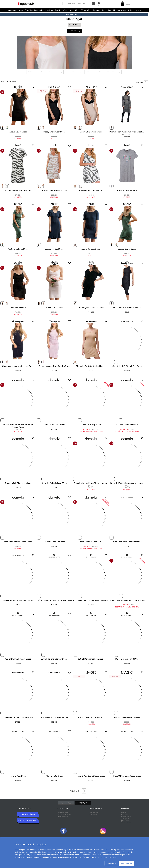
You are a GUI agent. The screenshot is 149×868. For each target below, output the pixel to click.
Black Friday (125, 820)
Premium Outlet (126, 816)
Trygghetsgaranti (63, 813)
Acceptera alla (126, 863)
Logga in (99, 5)
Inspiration (137, 10)
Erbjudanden (39, 10)
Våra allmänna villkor (64, 815)
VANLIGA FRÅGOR (28, 814)
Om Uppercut (94, 813)
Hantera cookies (126, 822)
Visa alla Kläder (74, 25)
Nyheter (21, 10)
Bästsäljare (29, 10)
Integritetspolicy (63, 816)
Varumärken (12, 10)
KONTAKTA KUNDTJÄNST (28, 821)
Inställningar (111, 863)
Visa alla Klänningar (74, 31)
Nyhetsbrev (93, 815)
